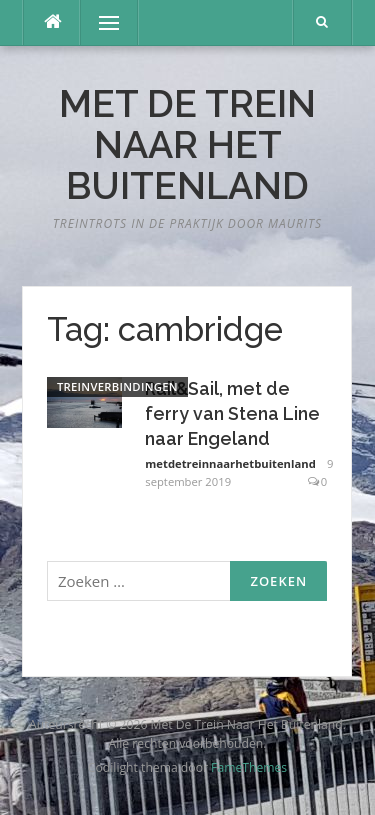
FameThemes (249, 767)
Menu (100, 22)
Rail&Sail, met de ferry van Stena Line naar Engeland (232, 413)
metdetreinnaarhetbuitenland (230, 463)
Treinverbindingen (117, 386)
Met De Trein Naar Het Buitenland (187, 145)
